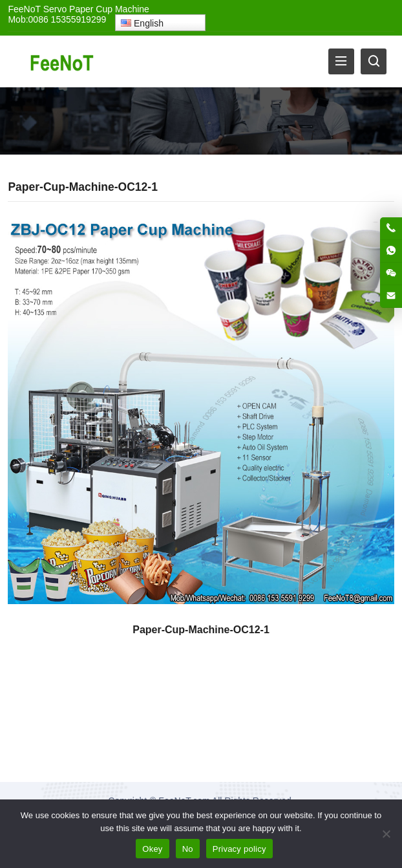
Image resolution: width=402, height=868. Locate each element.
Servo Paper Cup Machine (96, 9)
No (188, 849)
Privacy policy (239, 849)
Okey (152, 849)
